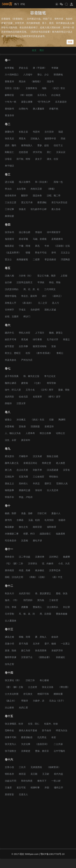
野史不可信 (41, 253)
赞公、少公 (43, 75)
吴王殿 (34, 774)
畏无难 (25, 339)
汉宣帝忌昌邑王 (25, 282)
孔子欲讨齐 (53, 339)
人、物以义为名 (13, 433)
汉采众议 (61, 152)
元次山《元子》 (57, 701)
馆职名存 (9, 774)
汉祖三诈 (30, 680)
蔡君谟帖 (42, 202)
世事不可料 (11, 737)
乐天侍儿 (42, 95)
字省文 (22, 310)
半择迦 (55, 68)
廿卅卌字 (9, 310)
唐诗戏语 (9, 570)
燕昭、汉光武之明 (14, 577)
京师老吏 (26, 751)
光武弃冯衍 (25, 593)
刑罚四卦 (28, 600)
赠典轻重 (58, 694)
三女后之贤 (11, 202)
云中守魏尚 (59, 751)
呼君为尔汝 (62, 730)
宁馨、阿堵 (25, 246)
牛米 (47, 246)
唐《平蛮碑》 (40, 68)
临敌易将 (60, 534)
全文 (34, 50)
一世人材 (56, 781)
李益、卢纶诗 (26, 497)
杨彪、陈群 (11, 513)
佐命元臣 (23, 397)
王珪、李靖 (11, 607)
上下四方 (40, 333)
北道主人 (23, 794)
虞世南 (25, 383)
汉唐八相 (9, 276)
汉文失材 (37, 456)
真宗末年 (26, 440)
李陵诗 (25, 701)
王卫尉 (46, 774)
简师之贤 (47, 463)
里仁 (49, 152)
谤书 (54, 253)
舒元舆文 (28, 694)
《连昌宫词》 (42, 744)
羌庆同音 (9, 397)
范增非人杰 (62, 483)
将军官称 (51, 383)
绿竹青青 (37, 339)
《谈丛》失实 (37, 420)
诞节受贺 (9, 346)
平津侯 (41, 282)
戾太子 (39, 159)
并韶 (47, 787)
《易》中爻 (57, 577)
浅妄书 (50, 81)
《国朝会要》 (44, 657)
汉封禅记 (54, 557)
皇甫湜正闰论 (30, 463)
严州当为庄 (27, 360)
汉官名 (66, 470)
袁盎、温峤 (27, 513)
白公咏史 (56, 95)
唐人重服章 (39, 109)
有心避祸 (44, 680)
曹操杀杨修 (62, 614)
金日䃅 (8, 282)
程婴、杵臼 (29, 534)
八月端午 (28, 75)
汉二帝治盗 (25, 557)
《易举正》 (57, 296)
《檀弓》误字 (54, 397)
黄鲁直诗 (9, 81)
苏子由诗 (47, 730)
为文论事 (26, 744)
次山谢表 (9, 708)
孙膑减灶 (60, 657)
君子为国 (23, 644)
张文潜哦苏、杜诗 (14, 724)
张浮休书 (9, 232)
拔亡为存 (26, 650)
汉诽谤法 (33, 563)
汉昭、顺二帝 (54, 196)
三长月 (22, 767)
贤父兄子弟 (27, 202)
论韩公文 (60, 433)
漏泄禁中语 (50, 138)
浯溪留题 (35, 426)
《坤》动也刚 (26, 95)
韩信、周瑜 (55, 282)
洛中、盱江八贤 (13, 390)
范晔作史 (9, 730)
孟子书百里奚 (12, 376)
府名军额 (23, 239)
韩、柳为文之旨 (31, 376)
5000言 (7, 4)
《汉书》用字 (47, 390)
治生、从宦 (11, 440)
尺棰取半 (23, 456)
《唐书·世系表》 (43, 353)
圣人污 (55, 303)
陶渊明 (62, 420)
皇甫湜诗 (49, 426)
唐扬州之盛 (25, 490)
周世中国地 (11, 296)
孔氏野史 (42, 737)
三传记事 (9, 209)
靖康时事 (35, 787)
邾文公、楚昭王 (13, 353)
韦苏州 (36, 132)
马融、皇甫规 (40, 239)
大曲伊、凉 (39, 701)
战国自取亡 (45, 534)
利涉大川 (9, 593)
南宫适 (22, 774)
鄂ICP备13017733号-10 (52, 854)
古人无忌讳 (53, 490)
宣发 (54, 346)
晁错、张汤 (62, 593)
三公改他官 (39, 477)
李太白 (8, 189)
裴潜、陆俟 (11, 650)
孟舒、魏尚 (11, 145)
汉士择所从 (53, 607)
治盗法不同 (11, 781)
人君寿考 (30, 433)
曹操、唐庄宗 (42, 751)
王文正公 (65, 253)
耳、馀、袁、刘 (27, 614)
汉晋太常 (21, 403)
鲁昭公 (60, 353)
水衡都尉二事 (12, 534)
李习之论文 (50, 376)
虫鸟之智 (9, 664)
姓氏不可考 (11, 339)
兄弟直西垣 (36, 767)
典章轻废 (9, 216)
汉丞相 (25, 541)
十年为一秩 (11, 102)
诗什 (44, 296)
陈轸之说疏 (53, 456)
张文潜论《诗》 (13, 680)
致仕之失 (23, 527)
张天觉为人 (11, 744)
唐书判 (8, 520)
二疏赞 (36, 259)
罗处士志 (23, 68)
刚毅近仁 (9, 152)
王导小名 (30, 390)
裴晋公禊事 (27, 102)
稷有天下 (42, 781)
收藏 (70, 42)
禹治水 (22, 81)
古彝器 (20, 520)
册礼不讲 (37, 541)
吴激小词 (9, 644)
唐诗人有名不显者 (28, 730)
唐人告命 (56, 209)
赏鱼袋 (22, 426)
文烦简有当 (31, 88)
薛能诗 (8, 403)
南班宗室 (37, 527)
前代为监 (59, 774)
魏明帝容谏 (11, 657)
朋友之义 (9, 483)
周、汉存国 (45, 614)
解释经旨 (9, 95)
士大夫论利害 (12, 694)
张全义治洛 (48, 687)
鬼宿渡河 (9, 239)
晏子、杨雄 (50, 644)
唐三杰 (8, 470)
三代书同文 (50, 289)
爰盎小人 (56, 513)
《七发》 (37, 383)
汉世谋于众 (27, 657)
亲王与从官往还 (59, 202)
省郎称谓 (51, 527)
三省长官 (54, 600)
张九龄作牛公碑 (39, 209)
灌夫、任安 (53, 159)
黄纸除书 (9, 109)
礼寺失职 (49, 520)
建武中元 (9, 333)
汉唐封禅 (40, 557)
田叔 (63, 138)
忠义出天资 (22, 470)
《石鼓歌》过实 (62, 246)
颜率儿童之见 (12, 463)
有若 (54, 737)
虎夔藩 (25, 607)
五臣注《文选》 (13, 88)
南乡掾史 (40, 570)
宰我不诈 (9, 497)
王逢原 (8, 787)
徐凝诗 (62, 520)
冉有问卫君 (36, 189)
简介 (42, 50)
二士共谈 (58, 744)
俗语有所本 (11, 196)
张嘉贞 (22, 209)
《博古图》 (64, 687)
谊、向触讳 (48, 563)
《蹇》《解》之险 (14, 687)
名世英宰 (37, 397)
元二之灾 (43, 303)
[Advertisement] (38, 823)
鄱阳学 (25, 196)
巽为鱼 (41, 600)
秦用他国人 (27, 145)
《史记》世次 (58, 88)
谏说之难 (9, 637)
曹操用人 (37, 607)
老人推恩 (60, 463)
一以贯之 (65, 644)
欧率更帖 (9, 68)
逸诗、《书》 (12, 600)
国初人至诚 (50, 310)
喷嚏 (28, 253)
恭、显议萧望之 (43, 593)
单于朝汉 (9, 166)
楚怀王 (48, 483)
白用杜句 (23, 109)
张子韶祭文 (11, 751)
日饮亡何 (42, 513)
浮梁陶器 (65, 259)
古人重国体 (11, 621)
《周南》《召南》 (37, 577)
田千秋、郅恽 (23, 159)
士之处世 (33, 687)
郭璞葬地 (58, 75)
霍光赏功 (9, 456)
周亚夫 (22, 138)
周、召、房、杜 (31, 289)
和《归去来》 (42, 182)
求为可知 (37, 152)
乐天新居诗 (61, 102)
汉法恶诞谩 (53, 470)
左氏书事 (23, 346)
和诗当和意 (27, 781)
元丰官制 (9, 614)
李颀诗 (39, 232)
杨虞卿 (66, 557)
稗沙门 (27, 316)
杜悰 (28, 353)
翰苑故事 (9, 490)
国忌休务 (37, 196)
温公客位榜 (25, 232)
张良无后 (9, 138)
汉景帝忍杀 (55, 570)
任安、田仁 (34, 724)
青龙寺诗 (9, 115)
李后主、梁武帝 (29, 296)
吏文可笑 (21, 787)
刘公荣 (66, 607)
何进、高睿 (25, 570)
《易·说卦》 (27, 303)
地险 (44, 88)
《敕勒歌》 (36, 81)
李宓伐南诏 (50, 259)
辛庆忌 (36, 483)
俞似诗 (55, 637)
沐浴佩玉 (21, 420)
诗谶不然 (54, 109)
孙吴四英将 (41, 650)
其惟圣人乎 (11, 303)
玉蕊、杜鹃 (34, 520)
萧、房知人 (41, 637)
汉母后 (8, 159)
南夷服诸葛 (22, 259)
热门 (17, 4)
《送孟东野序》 (13, 253)
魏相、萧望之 (56, 333)
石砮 (51, 420)
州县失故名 (11, 360)
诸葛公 (8, 420)
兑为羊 (36, 644)
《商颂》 (51, 189)
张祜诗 (39, 490)
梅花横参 (9, 527)
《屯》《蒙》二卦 (14, 563)
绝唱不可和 (43, 694)
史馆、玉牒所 (12, 316)
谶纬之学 (59, 787)
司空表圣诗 (11, 541)
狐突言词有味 (40, 346)
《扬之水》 (11, 701)
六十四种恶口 (12, 75)
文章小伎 (9, 767)
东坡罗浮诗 (57, 650)
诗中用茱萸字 (54, 232)
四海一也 (58, 182)
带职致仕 (54, 477)
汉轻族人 (35, 138)
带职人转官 (25, 333)
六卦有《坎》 (26, 276)
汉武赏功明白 (12, 289)
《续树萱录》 (54, 767)
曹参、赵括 (43, 145)
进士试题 (9, 182)
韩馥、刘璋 (25, 637)
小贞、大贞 (64, 563)
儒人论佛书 (25, 182)
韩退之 (66, 339)
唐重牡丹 (9, 132)
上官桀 (64, 276)
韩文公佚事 (45, 433)
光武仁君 (23, 708)
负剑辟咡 (35, 310)
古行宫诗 (49, 132)
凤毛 (37, 246)
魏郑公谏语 (11, 383)
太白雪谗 (21, 189)
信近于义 (58, 145)
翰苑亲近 (9, 246)
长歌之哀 (23, 132)
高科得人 (23, 483)
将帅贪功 (9, 557)
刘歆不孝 (37, 470)
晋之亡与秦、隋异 (47, 276)
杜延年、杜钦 (51, 724)
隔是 (61, 132)
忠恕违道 (23, 152)
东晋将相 (9, 426)
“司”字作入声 (44, 102)
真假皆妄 (9, 794)
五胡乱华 (9, 477)
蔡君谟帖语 (27, 737)
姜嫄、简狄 (64, 390)
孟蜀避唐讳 (57, 239)
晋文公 (8, 259)
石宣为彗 (23, 477)
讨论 (23, 4)
